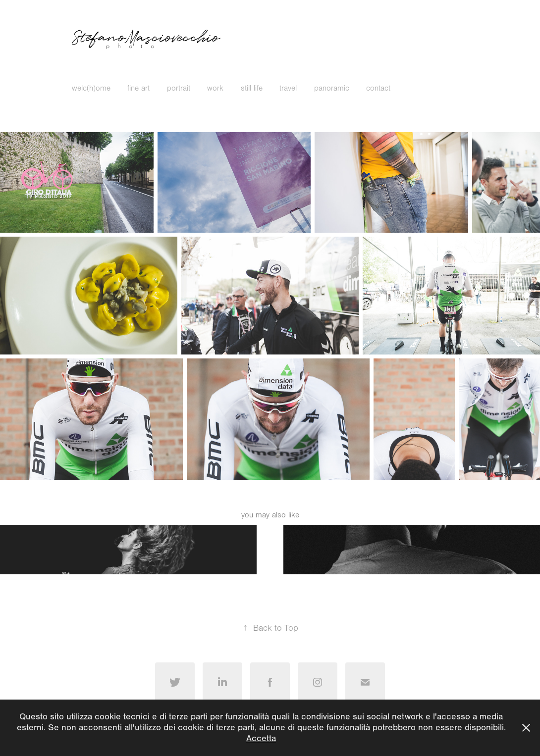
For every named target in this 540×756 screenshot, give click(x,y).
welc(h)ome (91, 88)
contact (378, 88)
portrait (179, 88)
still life (252, 88)
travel (288, 88)
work (215, 88)
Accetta (261, 738)
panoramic (332, 88)
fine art (138, 88)
